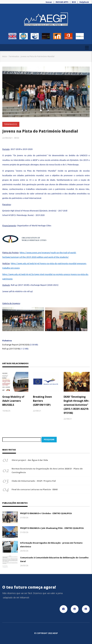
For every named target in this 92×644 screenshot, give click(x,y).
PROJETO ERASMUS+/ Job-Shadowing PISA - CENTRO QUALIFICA (52, 528)
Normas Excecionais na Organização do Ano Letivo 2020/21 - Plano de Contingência (47, 470)
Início (5, 56)
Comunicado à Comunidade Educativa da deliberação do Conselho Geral (54, 559)
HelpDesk (84, 2)
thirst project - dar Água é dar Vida (30, 460)
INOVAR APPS (62, 2)
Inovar (49, 2)
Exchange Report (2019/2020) (16, 345)
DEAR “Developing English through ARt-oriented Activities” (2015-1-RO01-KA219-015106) (77, 405)
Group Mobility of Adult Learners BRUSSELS (13, 401)
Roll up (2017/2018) (11, 349)
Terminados (14, 56)
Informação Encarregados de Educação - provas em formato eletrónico (51, 545)
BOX (74, 2)
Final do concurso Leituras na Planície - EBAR (35, 489)
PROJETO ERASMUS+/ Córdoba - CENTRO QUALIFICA (46, 513)
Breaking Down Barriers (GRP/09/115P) (42, 401)
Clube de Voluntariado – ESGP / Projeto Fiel (34, 481)
